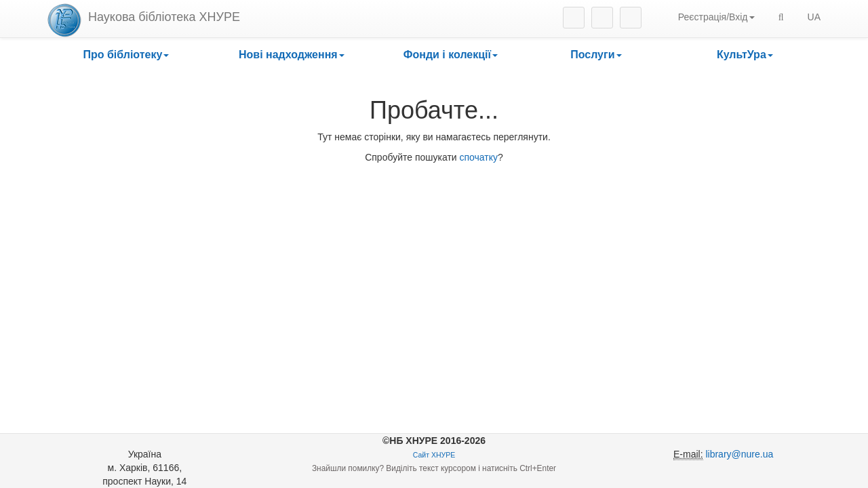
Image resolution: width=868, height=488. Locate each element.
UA (814, 17)
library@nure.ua (739, 454)
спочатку (479, 157)
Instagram (574, 18)
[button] (126, 55)
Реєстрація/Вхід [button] (716, 17)
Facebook (602, 18)
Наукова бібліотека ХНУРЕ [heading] (164, 17)
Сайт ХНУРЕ (434, 455)
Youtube (631, 18)
